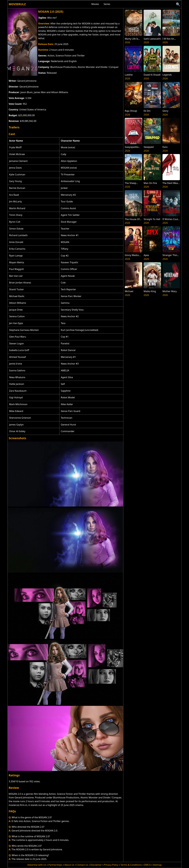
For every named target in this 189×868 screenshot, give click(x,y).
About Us (69, 865)
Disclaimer (96, 865)
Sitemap (157, 865)
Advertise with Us (37, 865)
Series (107, 4)
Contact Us (82, 865)
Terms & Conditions (131, 865)
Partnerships (55, 865)
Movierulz (17, 4)
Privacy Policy (111, 865)
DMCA (147, 865)
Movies (95, 4)
